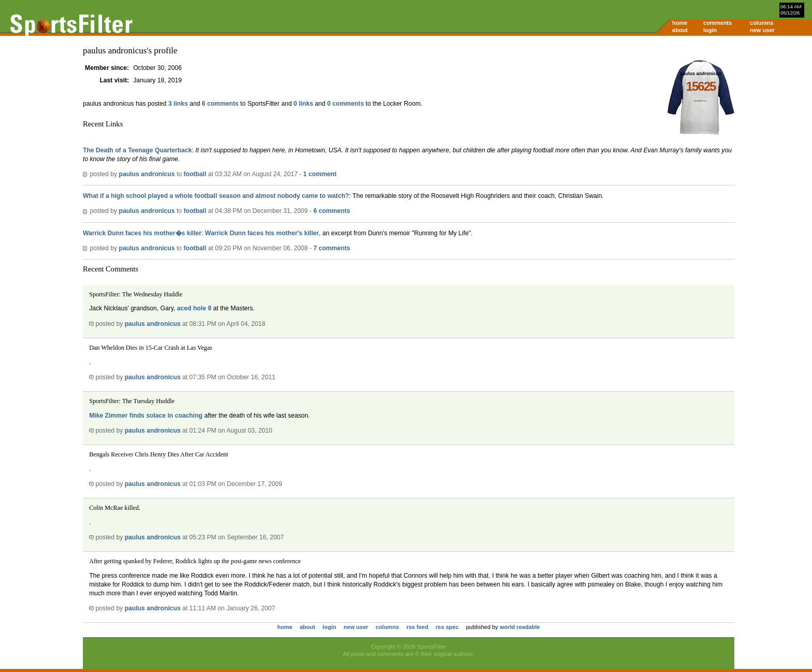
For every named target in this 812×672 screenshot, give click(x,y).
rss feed (417, 627)
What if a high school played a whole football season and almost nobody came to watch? (216, 196)
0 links (303, 104)
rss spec (447, 627)
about (680, 30)
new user (762, 30)
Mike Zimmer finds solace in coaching (146, 416)
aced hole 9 (194, 308)
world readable (520, 627)
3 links (178, 104)
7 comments (332, 248)
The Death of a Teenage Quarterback (137, 150)
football (195, 174)
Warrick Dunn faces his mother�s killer (142, 233)
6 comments (220, 104)
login (710, 30)
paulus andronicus (147, 174)
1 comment (320, 174)
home (680, 23)
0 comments (346, 104)
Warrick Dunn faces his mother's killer (262, 233)
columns (762, 23)
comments (717, 23)
